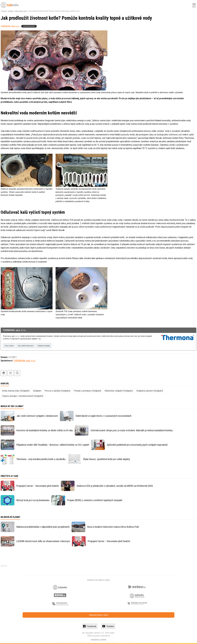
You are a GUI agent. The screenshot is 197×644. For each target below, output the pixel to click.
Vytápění (11, 11)
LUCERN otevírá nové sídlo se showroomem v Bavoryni (43, 542)
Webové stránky (45, 346)
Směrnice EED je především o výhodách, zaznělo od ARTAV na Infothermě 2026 (115, 486)
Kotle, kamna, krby (21, 11)
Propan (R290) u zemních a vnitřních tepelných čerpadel (95, 501)
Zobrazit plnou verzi (99, 615)
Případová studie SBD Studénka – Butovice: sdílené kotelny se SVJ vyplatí (53, 445)
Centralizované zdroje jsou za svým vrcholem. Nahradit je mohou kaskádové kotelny (132, 431)
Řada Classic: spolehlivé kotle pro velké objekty (107, 459)
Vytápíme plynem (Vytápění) (150, 391)
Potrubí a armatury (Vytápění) (87, 391)
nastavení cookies (99, 640)
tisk (4, 373)
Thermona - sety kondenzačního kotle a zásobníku (41, 459)
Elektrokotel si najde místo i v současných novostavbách (104, 416)
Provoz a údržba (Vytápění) (57, 391)
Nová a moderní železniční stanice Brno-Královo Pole (113, 527)
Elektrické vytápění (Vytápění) (119, 391)
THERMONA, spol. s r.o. (10, 26)
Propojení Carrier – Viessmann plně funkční (38, 486)
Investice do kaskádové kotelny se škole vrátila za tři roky (45, 431)
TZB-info (4, 11)
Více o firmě (9, 346)
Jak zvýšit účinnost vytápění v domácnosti (37, 416)
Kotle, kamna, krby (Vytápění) (16, 391)
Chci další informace (27, 346)
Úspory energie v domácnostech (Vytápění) (23, 396)
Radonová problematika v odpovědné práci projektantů (43, 527)
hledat (17, 373)
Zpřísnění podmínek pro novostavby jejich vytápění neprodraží (137, 445)
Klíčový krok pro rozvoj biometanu (33, 501)
